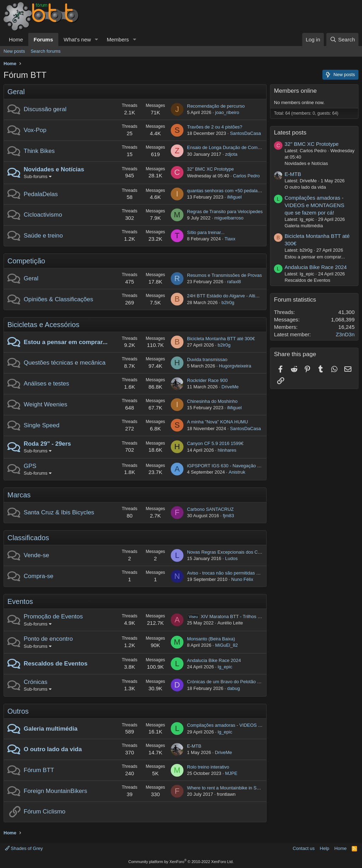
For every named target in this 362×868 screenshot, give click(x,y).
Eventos (20, 601)
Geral (16, 92)
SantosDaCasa (245, 133)
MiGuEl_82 (227, 645)
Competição (26, 261)
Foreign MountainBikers (56, 791)
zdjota (231, 154)
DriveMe (230, 387)
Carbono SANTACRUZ (210, 509)
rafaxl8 (234, 282)
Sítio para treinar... (206, 232)
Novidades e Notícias (54, 169)
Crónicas (36, 682)
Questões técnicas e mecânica (65, 363)
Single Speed (42, 425)
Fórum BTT (39, 770)
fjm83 (228, 516)
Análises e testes (46, 384)
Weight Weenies (45, 404)
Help (325, 848)
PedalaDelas (41, 194)
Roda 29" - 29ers (47, 444)
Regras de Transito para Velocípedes (225, 212)
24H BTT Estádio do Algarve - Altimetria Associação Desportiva (251, 296)
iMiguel (234, 197)
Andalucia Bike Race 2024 (214, 660)
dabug (233, 688)
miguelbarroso (229, 218)
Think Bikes (39, 151)
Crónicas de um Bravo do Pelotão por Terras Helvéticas (244, 682)
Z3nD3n (345, 334)
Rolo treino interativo (208, 767)
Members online (295, 91)
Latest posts (290, 133)
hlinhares (227, 450)
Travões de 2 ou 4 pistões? (215, 127)
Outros (18, 711)
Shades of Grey (24, 848)
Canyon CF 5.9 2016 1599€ (215, 443)
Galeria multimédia (51, 729)
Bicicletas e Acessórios (43, 325)
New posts (14, 51)
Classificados (28, 538)
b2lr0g (228, 302)
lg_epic (225, 667)
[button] (97, 39)
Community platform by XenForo (181, 862)
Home (16, 39)
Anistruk (237, 472)
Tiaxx (230, 239)
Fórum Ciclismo (45, 812)
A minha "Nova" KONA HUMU (218, 422)
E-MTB (194, 746)
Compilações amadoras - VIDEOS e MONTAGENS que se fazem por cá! (261, 725)
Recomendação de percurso (216, 106)
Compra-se (39, 576)
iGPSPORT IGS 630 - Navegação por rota (230, 466)
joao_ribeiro (227, 112)
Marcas (19, 495)
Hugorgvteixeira (235, 366)
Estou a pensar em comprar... (66, 342)
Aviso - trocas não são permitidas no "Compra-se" (238, 573)
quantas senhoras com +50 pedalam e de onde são (240, 191)
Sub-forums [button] (36, 176)
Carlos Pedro (246, 176)
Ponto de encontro (48, 639)
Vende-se (36, 555)
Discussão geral (45, 109)
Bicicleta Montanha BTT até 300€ (221, 339)
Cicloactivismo (43, 215)
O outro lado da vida (53, 749)
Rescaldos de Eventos (56, 664)
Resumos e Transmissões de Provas (224, 275)
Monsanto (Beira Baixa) (211, 639)
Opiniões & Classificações (59, 299)
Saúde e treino (43, 236)
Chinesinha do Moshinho (212, 401)
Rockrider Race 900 (207, 380)
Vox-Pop (35, 130)
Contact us (304, 848)
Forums (43, 39)
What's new (77, 39)
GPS (30, 466)
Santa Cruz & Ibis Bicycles (59, 512)
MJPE (231, 773)
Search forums (46, 51)
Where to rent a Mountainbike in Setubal (228, 788)
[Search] (342, 39)
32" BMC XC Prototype (211, 169)
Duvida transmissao (207, 359)
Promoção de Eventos (53, 616)
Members (118, 39)
